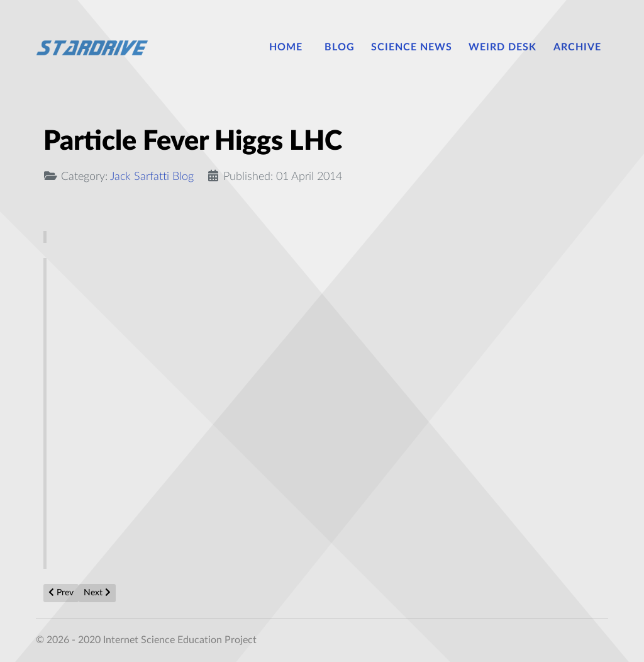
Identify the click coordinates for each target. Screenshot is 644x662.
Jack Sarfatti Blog (152, 177)
